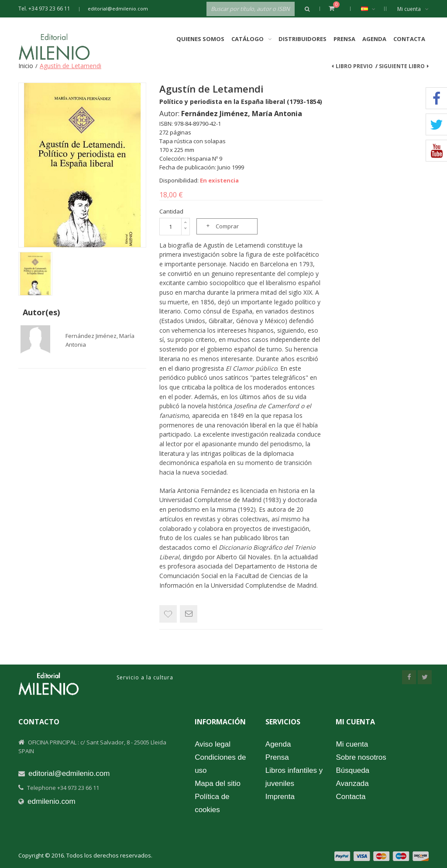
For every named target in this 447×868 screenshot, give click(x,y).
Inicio (26, 66)
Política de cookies (212, 803)
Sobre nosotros (361, 757)
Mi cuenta (413, 9)
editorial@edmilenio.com (118, 9)
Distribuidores (303, 39)
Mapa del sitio (218, 784)
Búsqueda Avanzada (352, 777)
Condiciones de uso (220, 764)
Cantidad (171, 211)
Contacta (409, 39)
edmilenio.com (52, 801)
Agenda (374, 39)
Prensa (344, 39)
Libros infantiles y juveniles (294, 777)
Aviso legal (213, 744)
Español (373, 9)
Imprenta (280, 797)
